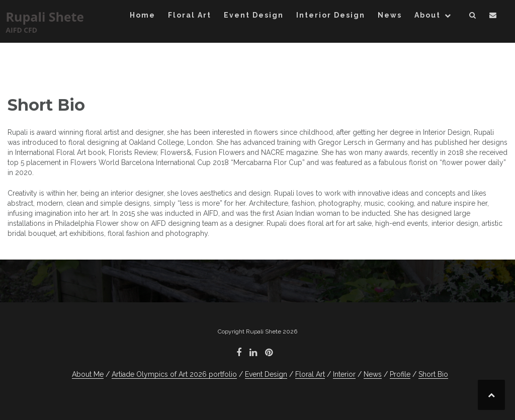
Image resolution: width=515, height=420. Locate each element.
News (390, 15)
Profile (400, 374)
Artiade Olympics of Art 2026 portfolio (174, 374)
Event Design (254, 15)
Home (143, 15)
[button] (473, 17)
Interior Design (331, 15)
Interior (344, 374)
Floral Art (190, 15)
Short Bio (433, 374)
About (427, 15)
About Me (88, 374)
